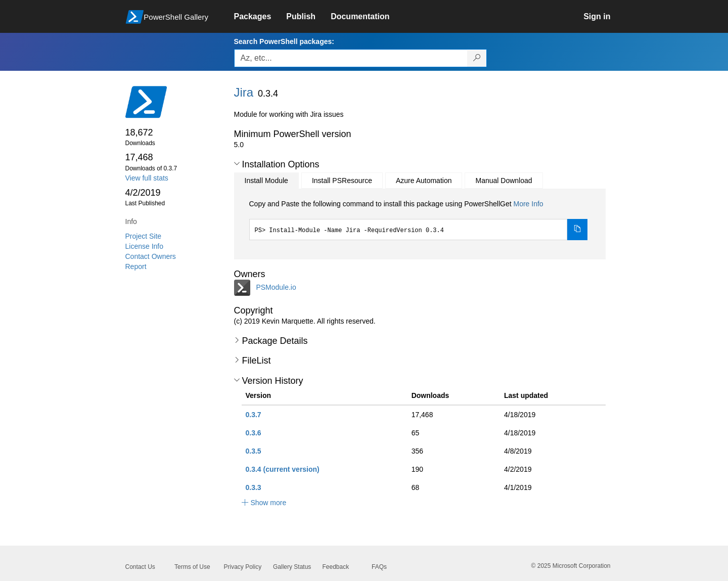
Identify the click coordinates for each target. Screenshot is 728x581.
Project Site (144, 236)
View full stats (147, 178)
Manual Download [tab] (504, 181)
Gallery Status (292, 567)
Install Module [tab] (266, 181)
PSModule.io (276, 287)
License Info (145, 246)
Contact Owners (151, 256)
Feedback (336, 567)
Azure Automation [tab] (424, 181)
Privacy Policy (243, 567)
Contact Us (140, 567)
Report (136, 266)
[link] (260, 17)
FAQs (379, 567)
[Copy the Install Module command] (577, 230)
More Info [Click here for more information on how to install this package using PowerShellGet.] (528, 204)
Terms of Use (192, 567)
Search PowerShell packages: (284, 41)
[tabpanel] (419, 219)
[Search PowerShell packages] (477, 58)
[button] (237, 164)
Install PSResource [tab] (342, 181)
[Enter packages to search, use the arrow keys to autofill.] (351, 58)
